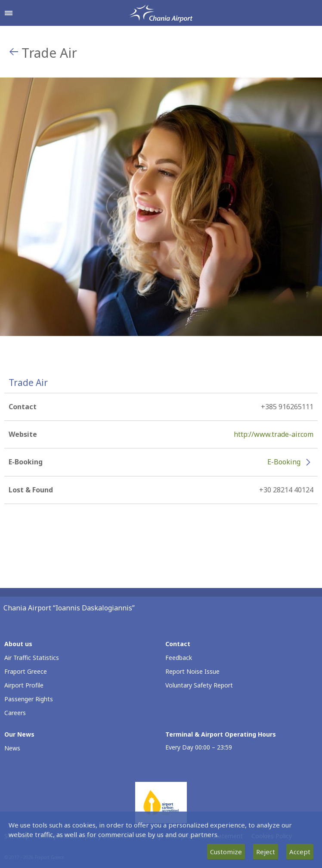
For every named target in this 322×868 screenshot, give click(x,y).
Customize (226, 852)
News (12, 748)
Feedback (179, 658)
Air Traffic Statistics (32, 658)
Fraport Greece (26, 671)
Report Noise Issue (192, 671)
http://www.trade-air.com (274, 434)
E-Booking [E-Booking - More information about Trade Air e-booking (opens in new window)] (284, 462)
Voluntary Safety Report (199, 685)
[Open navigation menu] (9, 13)
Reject (266, 852)
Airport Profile (24, 685)
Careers (15, 713)
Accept (300, 852)
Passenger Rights (29, 699)
